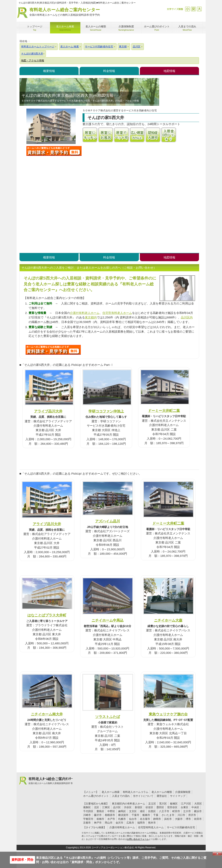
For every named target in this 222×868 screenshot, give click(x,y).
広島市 (130, 823)
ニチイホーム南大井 (47, 714)
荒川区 (163, 804)
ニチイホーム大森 (168, 620)
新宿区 (139, 807)
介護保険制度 (183, 792)
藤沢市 (98, 815)
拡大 (199, 9)
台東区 (184, 807)
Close (217, 854)
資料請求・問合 (22, 860)
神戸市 (98, 823)
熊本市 (152, 823)
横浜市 (198, 811)
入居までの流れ (121, 796)
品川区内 (187, 317)
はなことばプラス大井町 (47, 615)
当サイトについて (143, 796)
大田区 (198, 804)
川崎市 (87, 815)
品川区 (117, 807)
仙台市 (133, 819)
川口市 (181, 815)
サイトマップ (178, 796)
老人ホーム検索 (111, 792)
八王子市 (164, 811)
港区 (142, 811)
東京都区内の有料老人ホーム (129, 804)
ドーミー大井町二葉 (164, 411)
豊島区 (100, 811)
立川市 (187, 811)
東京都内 (91, 317)
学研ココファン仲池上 (106, 411)
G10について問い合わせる (53, 350)
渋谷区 (128, 807)
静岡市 (157, 819)
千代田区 (88, 811)
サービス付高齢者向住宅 (181, 827)
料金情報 (109, 71)
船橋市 (146, 815)
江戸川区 (186, 804)
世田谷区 (172, 807)
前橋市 (100, 819)
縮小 (187, 9)
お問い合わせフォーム (138, 839)
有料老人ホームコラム (136, 792)
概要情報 (49, 71)
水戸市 (111, 819)
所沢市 (192, 815)
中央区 (195, 807)
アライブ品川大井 (48, 411)
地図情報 (169, 71)
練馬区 (122, 811)
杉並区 (149, 807)
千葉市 (135, 815)
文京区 (133, 811)
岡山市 (109, 823)
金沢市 (119, 823)
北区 (97, 807)
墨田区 (160, 807)
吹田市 (198, 819)
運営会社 (162, 796)
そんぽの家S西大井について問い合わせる (54, 151)
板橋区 (174, 804)
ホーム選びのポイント (96, 796)
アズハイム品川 (108, 521)
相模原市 (110, 815)
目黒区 (152, 811)
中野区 (111, 811)
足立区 (152, 804)
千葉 (156, 815)
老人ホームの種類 (162, 792)
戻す (193, 9)
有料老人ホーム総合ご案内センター (65, 12)
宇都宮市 (88, 819)
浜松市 (168, 819)
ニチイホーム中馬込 (108, 620)
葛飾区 (87, 807)
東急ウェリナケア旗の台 (168, 714)
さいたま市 (168, 815)
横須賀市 (123, 815)
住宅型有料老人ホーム (117, 313)
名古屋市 (145, 819)
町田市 (176, 811)
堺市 (188, 819)
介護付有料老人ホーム (85, 313)
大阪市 (179, 819)
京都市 (87, 823)
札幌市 (122, 819)
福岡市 (141, 823)
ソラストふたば (108, 717)
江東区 (106, 807)
